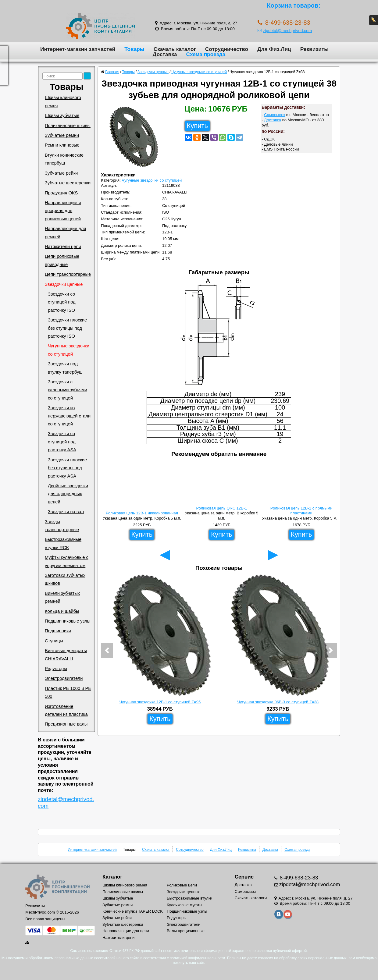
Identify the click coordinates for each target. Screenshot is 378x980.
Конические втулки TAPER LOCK (133, 911)
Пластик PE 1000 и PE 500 (68, 692)
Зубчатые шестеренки (68, 183)
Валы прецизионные (186, 931)
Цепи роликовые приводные (62, 260)
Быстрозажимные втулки (190, 898)
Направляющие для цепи (126, 931)
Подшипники (58, 631)
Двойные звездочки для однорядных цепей (68, 494)
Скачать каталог (175, 49)
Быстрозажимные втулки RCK (63, 543)
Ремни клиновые (62, 145)
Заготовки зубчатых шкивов (65, 579)
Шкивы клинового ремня (63, 101)
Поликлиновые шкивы (68, 126)
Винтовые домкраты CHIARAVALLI (66, 655)
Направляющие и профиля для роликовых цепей (63, 211)
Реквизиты (314, 49)
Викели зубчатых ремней (62, 597)
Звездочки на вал (66, 512)
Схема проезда (206, 54)
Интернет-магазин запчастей (78, 49)
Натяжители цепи (63, 247)
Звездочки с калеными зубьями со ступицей (68, 390)
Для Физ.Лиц (274, 49)
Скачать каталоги (251, 898)
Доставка (165, 54)
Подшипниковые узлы (68, 621)
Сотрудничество (227, 49)
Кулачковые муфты (184, 905)
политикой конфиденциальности (197, 958)
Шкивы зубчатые (62, 115)
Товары (134, 49)
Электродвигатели (64, 678)
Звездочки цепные (64, 284)
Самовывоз (275, 115)
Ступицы (54, 641)
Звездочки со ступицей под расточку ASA (62, 442)
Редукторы (56, 669)
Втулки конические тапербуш (64, 159)
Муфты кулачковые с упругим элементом (67, 561)
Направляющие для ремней (65, 233)
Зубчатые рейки (61, 173)
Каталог (112, 877)
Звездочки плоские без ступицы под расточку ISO (67, 328)
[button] (107, 650)
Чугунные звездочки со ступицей (69, 350)
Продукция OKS (61, 193)
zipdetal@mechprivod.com (285, 31)
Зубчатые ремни (62, 135)
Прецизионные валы (66, 724)
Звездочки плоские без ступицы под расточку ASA (67, 468)
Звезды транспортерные (62, 526)
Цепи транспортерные (68, 274)
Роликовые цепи (182, 885)
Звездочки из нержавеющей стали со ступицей (69, 416)
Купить (198, 126)
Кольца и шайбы (62, 611)
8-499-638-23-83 (298, 878)
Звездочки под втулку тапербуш (65, 368)
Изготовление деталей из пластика (66, 710)
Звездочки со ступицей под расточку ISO (62, 302)
